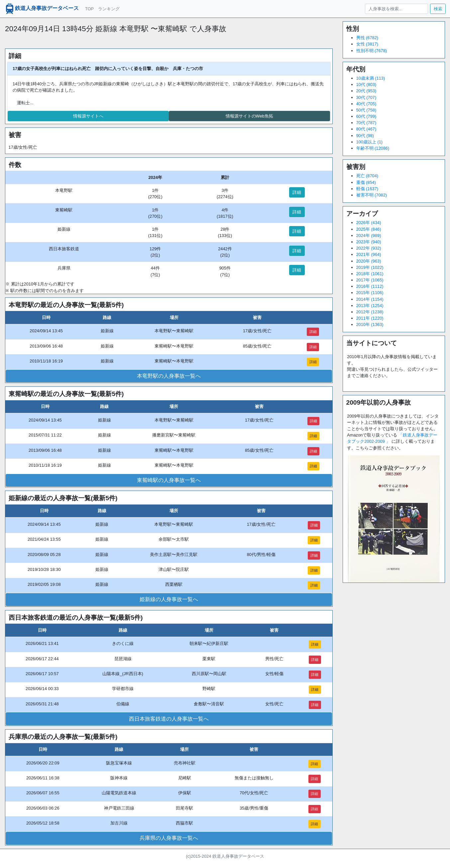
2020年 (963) (369, 261)
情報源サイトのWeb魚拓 (249, 116)
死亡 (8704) (367, 176)
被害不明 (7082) (372, 195)
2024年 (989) (369, 236)
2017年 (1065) (370, 280)
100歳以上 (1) (370, 142)
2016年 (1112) (370, 286)
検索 (438, 9)
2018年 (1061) (370, 274)
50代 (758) (366, 110)
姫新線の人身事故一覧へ (169, 599)
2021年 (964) (369, 254)
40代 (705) (366, 104)
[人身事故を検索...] (396, 9)
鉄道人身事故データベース (42, 9)
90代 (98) (365, 136)
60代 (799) (366, 116)
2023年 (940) (369, 242)
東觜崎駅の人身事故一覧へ (169, 480)
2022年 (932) (369, 248)
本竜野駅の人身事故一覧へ (169, 376)
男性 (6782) (367, 38)
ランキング (109, 9)
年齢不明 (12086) (373, 148)
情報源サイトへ (88, 116)
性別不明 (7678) (372, 51)
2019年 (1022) (370, 267)
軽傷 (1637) (367, 189)
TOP (89, 9)
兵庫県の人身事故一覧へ (169, 838)
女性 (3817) (367, 44)
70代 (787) (366, 123)
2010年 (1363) (370, 324)
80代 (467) (366, 129)
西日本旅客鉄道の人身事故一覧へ (169, 719)
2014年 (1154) (370, 299)
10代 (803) (366, 84)
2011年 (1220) (370, 318)
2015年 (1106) (370, 293)
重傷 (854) (366, 182)
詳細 (297, 192)
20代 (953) (366, 91)
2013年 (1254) (370, 306)
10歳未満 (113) (371, 78)
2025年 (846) (369, 229)
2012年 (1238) (370, 312)
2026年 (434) (369, 223)
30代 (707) (366, 97)
